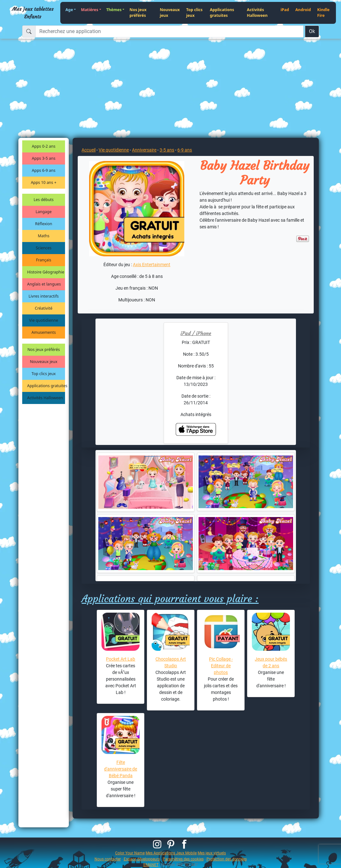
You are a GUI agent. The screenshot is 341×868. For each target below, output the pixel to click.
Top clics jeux (194, 13)
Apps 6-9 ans (43, 170)
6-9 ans (185, 150)
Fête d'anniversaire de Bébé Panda (121, 769)
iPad (285, 10)
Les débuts (44, 200)
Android (303, 10)
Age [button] (69, 10)
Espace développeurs (142, 859)
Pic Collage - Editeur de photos (221, 666)
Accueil (89, 150)
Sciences (44, 248)
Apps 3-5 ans (43, 158)
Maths (43, 236)
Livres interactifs (44, 296)
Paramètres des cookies (183, 859)
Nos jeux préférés (138, 13)
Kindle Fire (323, 13)
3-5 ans (167, 150)
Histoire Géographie (46, 272)
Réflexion (44, 224)
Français (44, 260)
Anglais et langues (44, 284)
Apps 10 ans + (44, 182)
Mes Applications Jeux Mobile (171, 853)
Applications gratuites (222, 13)
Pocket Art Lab (121, 659)
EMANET (151, 865)
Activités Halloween (257, 13)
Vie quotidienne (44, 320)
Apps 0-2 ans (43, 146)
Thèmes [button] (114, 10)
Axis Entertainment (152, 265)
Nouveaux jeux (170, 13)
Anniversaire (144, 150)
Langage (43, 212)
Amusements (44, 332)
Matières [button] (90, 10)
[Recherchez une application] (169, 31)
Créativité (44, 308)
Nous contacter (108, 859)
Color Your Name (130, 853)
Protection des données (227, 859)
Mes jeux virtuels (212, 853)
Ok (312, 31)
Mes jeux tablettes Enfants (33, 13)
